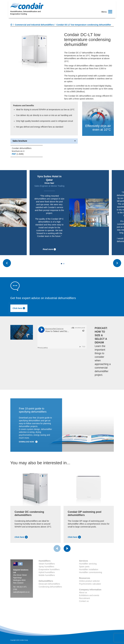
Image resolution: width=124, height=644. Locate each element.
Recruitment (84, 598)
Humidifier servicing (88, 564)
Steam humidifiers (47, 564)
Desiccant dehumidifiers (49, 584)
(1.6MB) (18, 154)
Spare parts (84, 567)
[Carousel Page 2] (64, 264)
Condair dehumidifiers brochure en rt (22, 150)
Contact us (84, 601)
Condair (27, 6)
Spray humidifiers (46, 567)
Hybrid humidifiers (47, 572)
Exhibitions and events (89, 595)
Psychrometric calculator (90, 584)
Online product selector (89, 581)
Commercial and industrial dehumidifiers (34, 25)
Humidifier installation (89, 569)
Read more (49, 249)
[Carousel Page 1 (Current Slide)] (61, 264)
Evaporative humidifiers (49, 569)
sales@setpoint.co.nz (21, 592)
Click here (19, 308)
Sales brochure (44, 141)
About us (83, 592)
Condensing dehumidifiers (50, 587)
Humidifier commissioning (91, 572)
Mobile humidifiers (47, 575)
